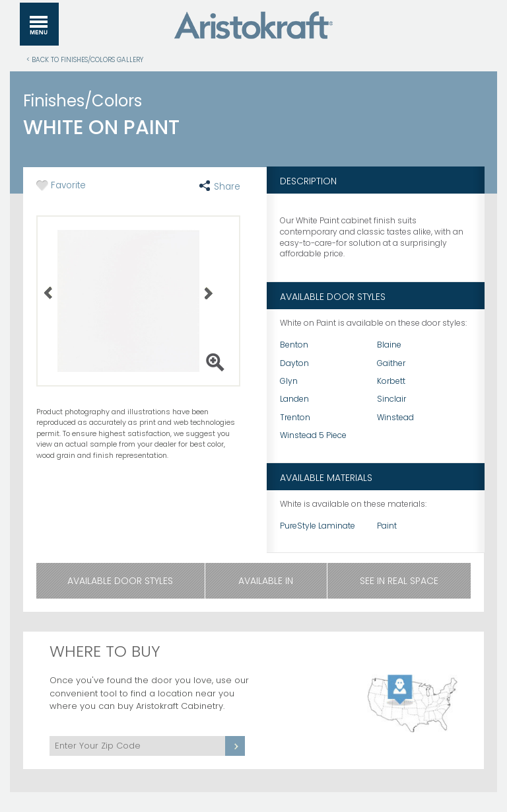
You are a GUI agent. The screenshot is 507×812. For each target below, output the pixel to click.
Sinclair (391, 399)
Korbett (391, 381)
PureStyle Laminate (318, 526)
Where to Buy (105, 651)
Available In (266, 581)
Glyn (289, 381)
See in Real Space (399, 581)
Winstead (395, 417)
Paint (387, 526)
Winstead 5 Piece (313, 435)
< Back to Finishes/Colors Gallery (85, 59)
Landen (294, 399)
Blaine (389, 345)
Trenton (295, 417)
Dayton (294, 363)
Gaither (391, 363)
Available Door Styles (120, 581)
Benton (294, 345)
